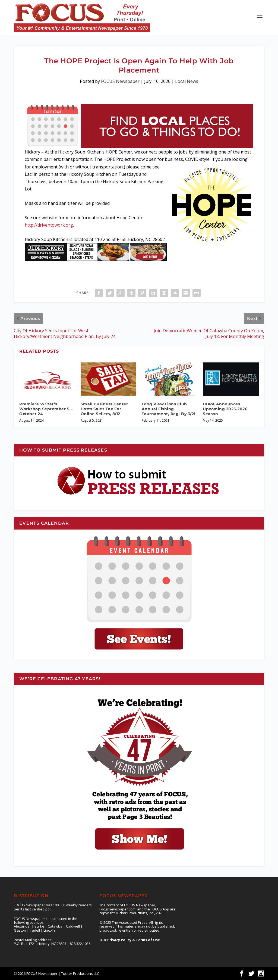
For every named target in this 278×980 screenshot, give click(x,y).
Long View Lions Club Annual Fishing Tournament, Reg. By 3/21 (169, 409)
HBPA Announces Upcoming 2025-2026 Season (225, 409)
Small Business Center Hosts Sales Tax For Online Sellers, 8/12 (104, 409)
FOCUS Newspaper (120, 81)
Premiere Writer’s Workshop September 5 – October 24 (46, 409)
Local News (187, 81)
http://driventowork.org (49, 225)
